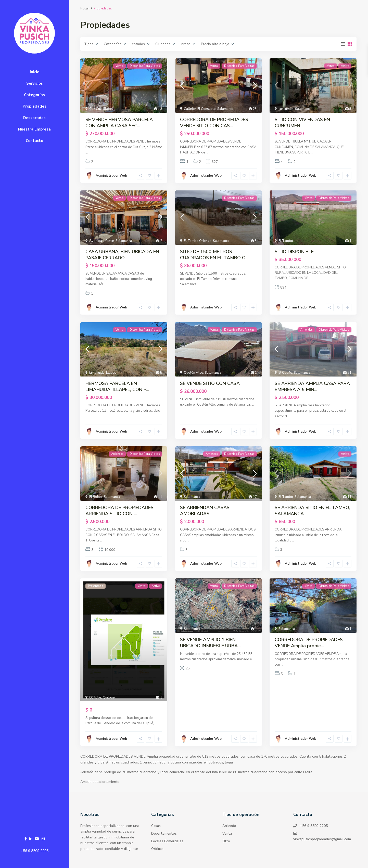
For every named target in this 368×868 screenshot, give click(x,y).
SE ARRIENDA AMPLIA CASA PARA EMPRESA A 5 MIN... (312, 386)
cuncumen (286, 109)
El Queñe (285, 373)
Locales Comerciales (167, 841)
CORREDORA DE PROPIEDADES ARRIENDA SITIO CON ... (119, 511)
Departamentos (164, 834)
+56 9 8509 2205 (35, 851)
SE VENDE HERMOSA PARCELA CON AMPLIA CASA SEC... (119, 123)
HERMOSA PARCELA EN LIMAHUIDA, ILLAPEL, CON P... (117, 386)
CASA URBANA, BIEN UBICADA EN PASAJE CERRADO (122, 255)
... (87, 152)
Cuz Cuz (96, 109)
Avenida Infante (102, 241)
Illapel (108, 109)
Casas (156, 826)
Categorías (34, 95)
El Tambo (286, 241)
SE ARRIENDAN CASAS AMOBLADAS (205, 511)
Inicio (35, 72)
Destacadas (34, 118)
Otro (226, 841)
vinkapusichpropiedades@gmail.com (322, 839)
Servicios (35, 83)
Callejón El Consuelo (200, 109)
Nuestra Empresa (34, 129)
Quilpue (95, 697)
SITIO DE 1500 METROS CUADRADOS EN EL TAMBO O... (214, 255)
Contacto (34, 141)
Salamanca (225, 109)
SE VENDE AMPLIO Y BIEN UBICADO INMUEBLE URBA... (210, 643)
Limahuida (97, 373)
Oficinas (157, 849)
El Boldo (96, 497)
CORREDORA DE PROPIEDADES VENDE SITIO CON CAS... (214, 123)
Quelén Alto (194, 373)
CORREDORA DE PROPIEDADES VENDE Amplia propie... (309, 643)
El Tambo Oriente (198, 241)
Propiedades (35, 106)
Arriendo (229, 826)
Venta (227, 834)
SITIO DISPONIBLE (294, 252)
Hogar (85, 8)
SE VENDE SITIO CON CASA (210, 383)
